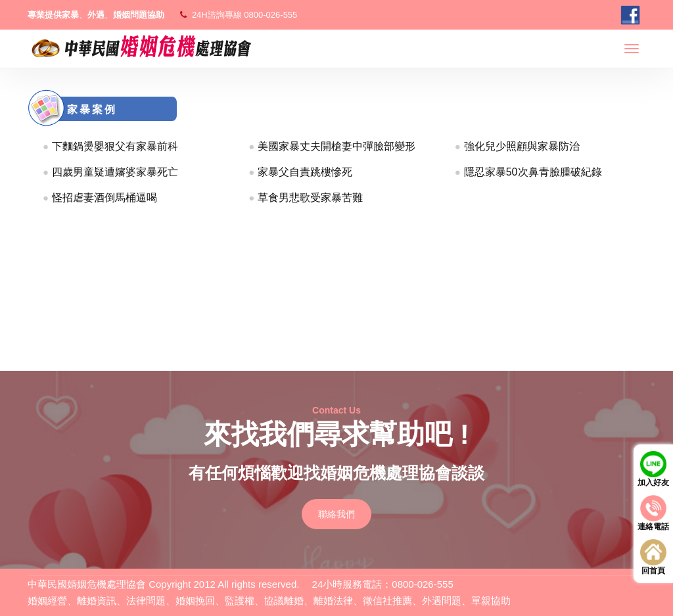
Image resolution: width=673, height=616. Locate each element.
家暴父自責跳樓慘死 (305, 172)
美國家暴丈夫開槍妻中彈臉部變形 (336, 146)
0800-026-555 (270, 15)
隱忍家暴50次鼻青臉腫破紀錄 (533, 172)
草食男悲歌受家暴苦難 (310, 198)
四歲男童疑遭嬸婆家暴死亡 (115, 172)
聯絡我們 (336, 514)
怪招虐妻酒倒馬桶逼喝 (104, 198)
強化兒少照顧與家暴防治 (522, 146)
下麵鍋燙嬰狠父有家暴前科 (115, 146)
